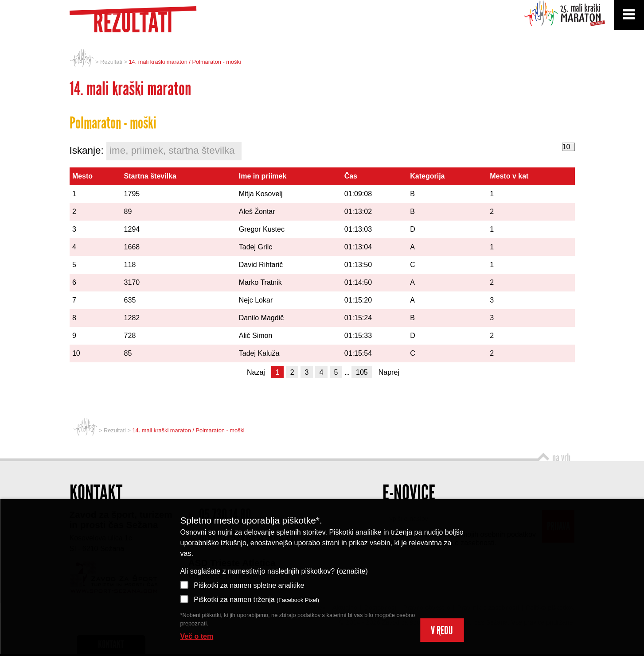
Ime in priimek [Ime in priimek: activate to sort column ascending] (263, 176)
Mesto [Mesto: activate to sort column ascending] (82, 176)
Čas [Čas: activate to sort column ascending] (351, 176)
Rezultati (111, 62)
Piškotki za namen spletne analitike (242, 585)
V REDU (442, 631)
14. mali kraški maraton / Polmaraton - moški (185, 62)
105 (362, 372)
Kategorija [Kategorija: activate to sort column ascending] (427, 176)
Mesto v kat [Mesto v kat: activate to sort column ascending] (509, 176)
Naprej (389, 372)
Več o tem (197, 636)
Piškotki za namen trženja (250, 599)
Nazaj (256, 372)
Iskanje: (156, 151)
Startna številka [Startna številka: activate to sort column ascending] (150, 176)
